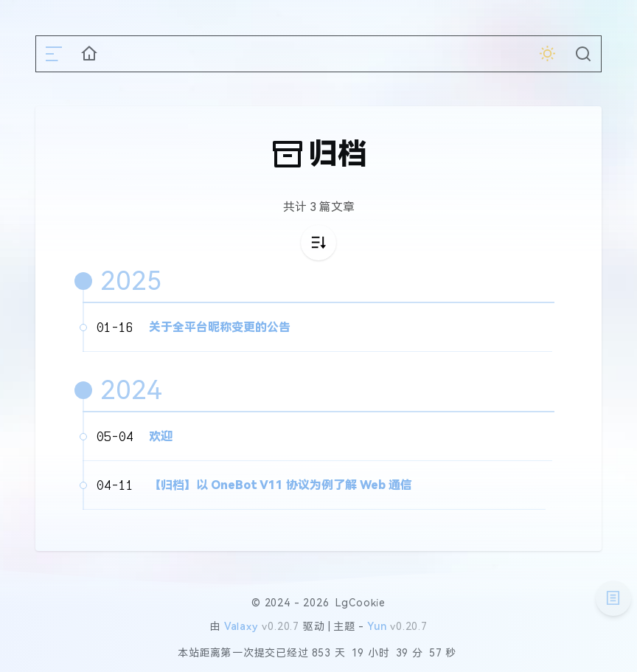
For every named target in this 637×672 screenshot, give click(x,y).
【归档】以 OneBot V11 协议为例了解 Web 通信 (281, 485)
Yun (377, 626)
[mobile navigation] (54, 54)
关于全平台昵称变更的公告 (220, 327)
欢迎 (161, 436)
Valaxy (241, 626)
